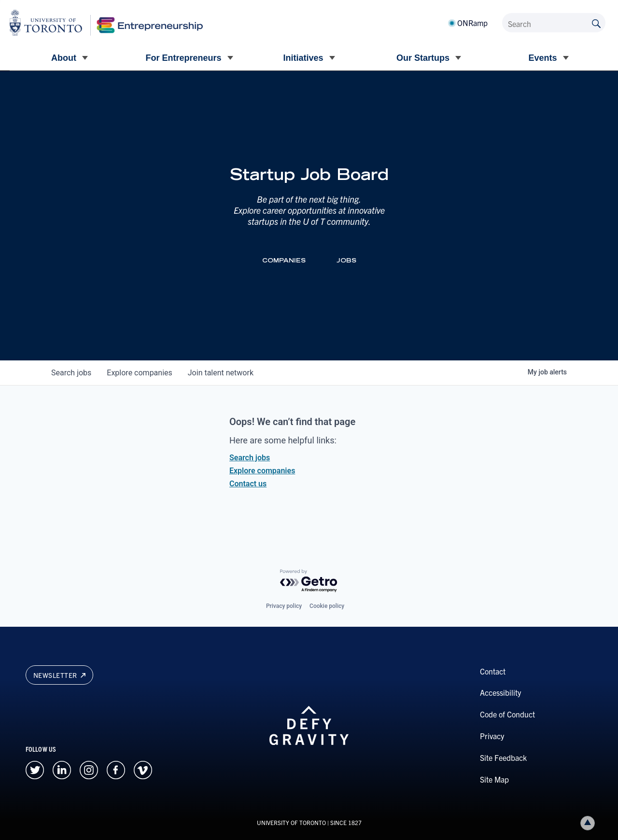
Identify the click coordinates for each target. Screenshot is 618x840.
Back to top (590, 823)
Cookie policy (327, 606)
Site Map (494, 779)
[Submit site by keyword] (596, 23)
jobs (71, 373)
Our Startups (423, 58)
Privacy (492, 736)
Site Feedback (503, 757)
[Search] (554, 23)
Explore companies (262, 471)
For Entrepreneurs (183, 58)
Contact (493, 671)
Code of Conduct (507, 714)
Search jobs (250, 458)
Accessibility (500, 692)
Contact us (248, 484)
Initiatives (303, 58)
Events (542, 58)
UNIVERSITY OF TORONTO (291, 822)
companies (139, 373)
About (64, 58)
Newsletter (59, 675)
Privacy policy (284, 606)
